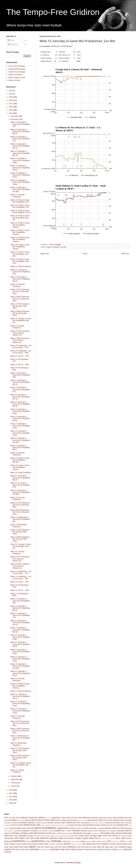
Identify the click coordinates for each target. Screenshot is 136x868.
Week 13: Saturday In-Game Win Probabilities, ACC (20, 390)
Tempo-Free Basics (15, 75)
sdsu (94, 841)
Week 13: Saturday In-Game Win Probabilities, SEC (20, 375)
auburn (121, 818)
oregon (78, 838)
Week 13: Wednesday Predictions (19, 526)
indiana (73, 828)
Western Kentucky (97, 850)
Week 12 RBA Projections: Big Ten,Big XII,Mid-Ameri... (20, 758)
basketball (8, 820)
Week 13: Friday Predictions (21, 473)
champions (8, 823)
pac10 (103, 838)
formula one (72, 825)
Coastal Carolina (41, 823)
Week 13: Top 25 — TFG (20, 582)
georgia (90, 825)
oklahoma (44, 838)
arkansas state (97, 818)
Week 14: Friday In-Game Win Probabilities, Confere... (20, 247)
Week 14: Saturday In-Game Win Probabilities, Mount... (20, 168)
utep (111, 847)
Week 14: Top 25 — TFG (20, 356)
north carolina (79, 836)
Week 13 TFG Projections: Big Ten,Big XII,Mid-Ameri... (20, 532)
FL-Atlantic (20, 825)
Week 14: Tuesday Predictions (17, 327)
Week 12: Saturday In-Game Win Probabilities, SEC (20, 601)
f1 (11, 825)
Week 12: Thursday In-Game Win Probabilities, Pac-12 (20, 696)
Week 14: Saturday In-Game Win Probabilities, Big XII (20, 132)
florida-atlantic (45, 825)
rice (68, 841)
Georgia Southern (100, 825)
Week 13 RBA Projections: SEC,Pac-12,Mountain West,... (20, 512)
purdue (48, 841)
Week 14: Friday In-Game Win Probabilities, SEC (20, 201)
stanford (67, 844)
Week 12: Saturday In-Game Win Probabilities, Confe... (20, 659)
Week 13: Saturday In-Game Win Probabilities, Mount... (20, 419)
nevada (30, 836)
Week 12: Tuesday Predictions (17, 771)
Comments (13, 44)
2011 (11, 797)
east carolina (115, 823)
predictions (19, 841)
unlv (91, 847)
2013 (11, 790)
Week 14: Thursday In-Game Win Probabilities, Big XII (20, 279)
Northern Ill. (117, 836)
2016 (11, 107)
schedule (89, 841)
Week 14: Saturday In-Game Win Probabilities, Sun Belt (20, 190)
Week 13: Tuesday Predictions (17, 552)
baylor (14, 820)
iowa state (92, 828)
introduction (80, 828)
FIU (14, 825)
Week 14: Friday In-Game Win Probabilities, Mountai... (20, 232)
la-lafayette (25, 831)
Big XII (41, 820)
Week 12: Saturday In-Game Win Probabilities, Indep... (20, 637)
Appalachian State (59, 818)
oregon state (88, 838)
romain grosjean (75, 841)
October (14, 776)
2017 (11, 104)
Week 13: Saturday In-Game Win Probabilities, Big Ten (20, 404)
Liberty (51, 831)
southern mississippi (56, 844)
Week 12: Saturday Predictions (17, 680)
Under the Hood (14, 80)
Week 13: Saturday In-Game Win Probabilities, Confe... (20, 433)
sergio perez (116, 841)
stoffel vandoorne (77, 844)
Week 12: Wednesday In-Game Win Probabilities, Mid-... (20, 738)
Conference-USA (73, 823)
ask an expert (112, 818)
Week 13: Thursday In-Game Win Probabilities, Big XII (20, 478)
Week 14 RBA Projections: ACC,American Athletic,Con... (20, 340)
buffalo (101, 820)
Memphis (121, 831)
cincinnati (23, 823)
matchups (102, 831)
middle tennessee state (65, 833)
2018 (11, 100)
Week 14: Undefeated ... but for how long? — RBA (21, 352)
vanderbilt (122, 847)
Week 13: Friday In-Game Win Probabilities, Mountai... (20, 460)
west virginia (71, 849)
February (14, 783)
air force (12, 818)
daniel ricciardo (94, 823)
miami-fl (128, 831)
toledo (26, 847)
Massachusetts (93, 831)
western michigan (111, 850)
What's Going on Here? (17, 78)
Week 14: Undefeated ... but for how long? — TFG (21, 347)
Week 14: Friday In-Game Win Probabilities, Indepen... (20, 225)
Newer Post (45, 254)
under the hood (83, 847)
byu (105, 820)
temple (105, 844)
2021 (11, 94)
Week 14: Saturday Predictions (17, 196)
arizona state (77, 818)
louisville (57, 831)
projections (38, 841)
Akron (18, 818)
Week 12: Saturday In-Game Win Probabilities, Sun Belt (20, 666)
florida (27, 825)
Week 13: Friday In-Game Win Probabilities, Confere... (20, 467)
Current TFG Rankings (17, 66)
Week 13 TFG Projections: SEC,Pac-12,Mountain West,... (20, 505)
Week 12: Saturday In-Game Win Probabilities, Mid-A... (20, 673)
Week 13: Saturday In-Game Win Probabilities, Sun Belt (20, 440)
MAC (70, 831)
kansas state (111, 828)
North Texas (107, 836)
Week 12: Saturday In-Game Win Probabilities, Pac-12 (20, 623)
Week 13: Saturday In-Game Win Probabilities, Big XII (20, 382)
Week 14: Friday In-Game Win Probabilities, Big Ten (20, 218)
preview (28, 841)
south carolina (22, 844)
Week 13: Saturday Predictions (17, 454)
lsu (63, 831)
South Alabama (10, 844)
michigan (16, 833)
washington (34, 849)
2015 (11, 110)
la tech (18, 831)
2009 (11, 803)
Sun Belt (63, 247)
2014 (11, 113)
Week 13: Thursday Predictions (18, 499)
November (15, 119)
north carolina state (93, 836)
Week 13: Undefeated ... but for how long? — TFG (21, 572)
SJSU (122, 841)
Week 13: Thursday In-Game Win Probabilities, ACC (20, 485)
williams (120, 850)
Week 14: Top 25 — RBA (20, 365)
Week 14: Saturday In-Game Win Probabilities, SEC (20, 124)
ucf (60, 847)
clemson (31, 823)
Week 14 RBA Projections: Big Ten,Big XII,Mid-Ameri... (20, 313)
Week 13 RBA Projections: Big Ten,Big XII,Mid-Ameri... (20, 539)
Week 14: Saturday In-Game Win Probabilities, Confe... (20, 182)
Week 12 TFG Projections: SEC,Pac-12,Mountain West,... (20, 723)
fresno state (82, 825)
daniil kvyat (102, 823)
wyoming (7, 852)
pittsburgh (8, 841)
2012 (11, 793)
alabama (25, 818)
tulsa (52, 847)
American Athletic (37, 818)
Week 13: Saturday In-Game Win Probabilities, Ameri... (20, 426)
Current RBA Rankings (17, 69)
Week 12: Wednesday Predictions (19, 744)
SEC (109, 841)
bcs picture (21, 820)
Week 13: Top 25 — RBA (20, 590)
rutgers (83, 841)
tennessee (112, 844)
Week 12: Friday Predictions (21, 691)
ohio (28, 838)
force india (65, 825)
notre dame (20, 838)
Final (79, 52)
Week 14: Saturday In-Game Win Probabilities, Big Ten (20, 153)
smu (130, 841)
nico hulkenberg (59, 836)
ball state (128, 818)
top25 (32, 847)
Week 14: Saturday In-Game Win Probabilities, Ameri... (20, 175)
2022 (11, 91)
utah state (105, 847)
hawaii (11, 828)
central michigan (126, 820)
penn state (121, 838)
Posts (11, 40)
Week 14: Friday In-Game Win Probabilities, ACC (20, 206)
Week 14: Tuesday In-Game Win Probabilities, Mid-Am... (21, 321)
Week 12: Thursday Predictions (18, 717)
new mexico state (48, 836)
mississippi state (108, 833)
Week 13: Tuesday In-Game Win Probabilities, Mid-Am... (21, 546)
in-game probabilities (53, 247)
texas (119, 844)
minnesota (77, 833)
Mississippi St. (96, 833)
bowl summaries (82, 820)
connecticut (85, 823)
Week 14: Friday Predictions (21, 266)
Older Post (125, 254)
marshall (76, 831)
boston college (61, 820)
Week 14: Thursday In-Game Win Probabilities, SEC (20, 272)
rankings (56, 841)
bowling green (93, 820)
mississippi (87, 833)
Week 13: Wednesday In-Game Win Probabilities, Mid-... (20, 519)
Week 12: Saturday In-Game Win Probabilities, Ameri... (20, 652)
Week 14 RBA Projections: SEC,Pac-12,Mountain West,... (20, 299)
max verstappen (112, 831)
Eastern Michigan (126, 823)
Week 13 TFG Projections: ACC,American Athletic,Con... (20, 559)
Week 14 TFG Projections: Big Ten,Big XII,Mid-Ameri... (20, 306)
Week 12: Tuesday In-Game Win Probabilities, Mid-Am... (21, 765)
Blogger (78, 863)
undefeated (71, 847)
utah (99, 847)
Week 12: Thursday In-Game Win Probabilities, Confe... (20, 711)
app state (48, 818)
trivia (38, 847)
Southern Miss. (43, 844)
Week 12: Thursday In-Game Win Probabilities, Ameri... (20, 704)
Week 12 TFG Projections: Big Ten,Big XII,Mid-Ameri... (20, 750)
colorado (50, 823)
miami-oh (8, 833)
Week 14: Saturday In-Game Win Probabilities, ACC (20, 139)
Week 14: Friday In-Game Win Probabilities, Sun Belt (20, 254)
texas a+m (127, 844)
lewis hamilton (43, 831)
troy (42, 847)
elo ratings (7, 825)
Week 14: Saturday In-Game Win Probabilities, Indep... (20, 160)
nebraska (22, 836)
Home (85, 254)
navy (16, 836)
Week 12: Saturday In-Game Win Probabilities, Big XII (20, 608)
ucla (64, 847)
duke (108, 823)
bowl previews (72, 820)
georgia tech (122, 825)
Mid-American (40, 833)
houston (18, 828)
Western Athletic (83, 850)
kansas (102, 828)
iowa (86, 828)
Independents (63, 828)
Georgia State (112, 825)
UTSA (116, 847)
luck (66, 831)
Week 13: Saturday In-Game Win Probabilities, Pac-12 (20, 397)
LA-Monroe (34, 831)
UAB (56, 847)
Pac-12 (98, 838)
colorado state (59, 823)
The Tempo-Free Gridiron (53, 12)
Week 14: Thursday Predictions (18, 285)
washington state (57, 849)
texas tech (18, 847)
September (15, 779)
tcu (100, 844)
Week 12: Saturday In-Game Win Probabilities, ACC (20, 615)
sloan (127, 841)
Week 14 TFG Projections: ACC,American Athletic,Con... (20, 333)
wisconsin (128, 849)
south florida (32, 844)
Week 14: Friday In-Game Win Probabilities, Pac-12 (21, 212)
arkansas (86, 818)
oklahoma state (56, 838)
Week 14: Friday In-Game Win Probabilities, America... (20, 240)
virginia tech (10, 849)
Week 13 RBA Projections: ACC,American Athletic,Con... (20, 566)
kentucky (129, 828)
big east (28, 820)
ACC (6, 818)
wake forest (24, 850)
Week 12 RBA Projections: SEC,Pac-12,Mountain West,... (20, 731)
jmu (98, 828)
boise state (50, 820)
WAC (18, 850)
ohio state (35, 838)
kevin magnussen (9, 831)
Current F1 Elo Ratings (17, 72)
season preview (101, 841)
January (14, 786)
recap (64, 841)
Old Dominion (69, 838)
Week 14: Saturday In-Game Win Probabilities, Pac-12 (20, 146)
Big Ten (35, 820)
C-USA (109, 820)
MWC (12, 836)
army (105, 818)
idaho (24, 828)
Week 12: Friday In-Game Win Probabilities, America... (20, 686)
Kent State (121, 828)
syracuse (94, 844)
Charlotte (15, 823)
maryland (84, 831)
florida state (35, 825)
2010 (11, 800)
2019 (11, 97)
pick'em (129, 838)
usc (95, 847)
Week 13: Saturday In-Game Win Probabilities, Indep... (20, 411)
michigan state (27, 833)
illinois (29, 828)
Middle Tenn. (51, 833)
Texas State (9, 847)
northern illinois (127, 836)
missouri (119, 833)
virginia (129, 847)
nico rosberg (69, 836)
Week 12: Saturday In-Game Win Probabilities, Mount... (20, 644)
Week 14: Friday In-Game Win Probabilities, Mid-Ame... (20, 261)
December (15, 116)
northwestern (9, 838)
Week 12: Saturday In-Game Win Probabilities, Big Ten (20, 630)
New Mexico (37, 836)
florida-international (55, 825)
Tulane (47, 847)
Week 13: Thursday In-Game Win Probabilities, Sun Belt (20, 492)
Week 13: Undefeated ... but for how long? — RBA (21, 578)
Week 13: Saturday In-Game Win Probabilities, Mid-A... (20, 448)
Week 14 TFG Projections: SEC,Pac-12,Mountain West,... (20, 292)
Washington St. (45, 850)
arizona (69, 818)
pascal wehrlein (110, 838)
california (116, 820)
